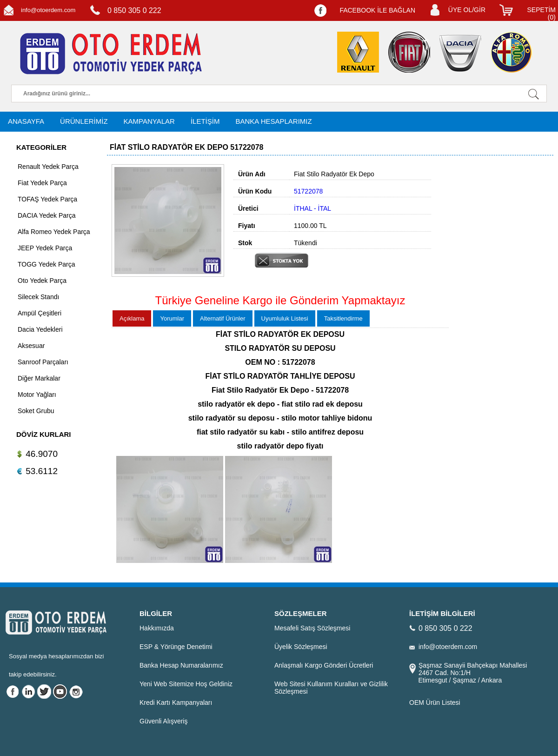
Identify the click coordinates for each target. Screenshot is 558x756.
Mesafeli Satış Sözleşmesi (312, 628)
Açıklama (132, 318)
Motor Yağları (37, 395)
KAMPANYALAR (149, 121)
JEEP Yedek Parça (45, 248)
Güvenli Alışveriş (163, 721)
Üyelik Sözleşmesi (301, 647)
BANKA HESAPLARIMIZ (273, 121)
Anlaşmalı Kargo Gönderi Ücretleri (324, 665)
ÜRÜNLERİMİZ (84, 121)
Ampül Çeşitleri (40, 313)
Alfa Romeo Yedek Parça (54, 232)
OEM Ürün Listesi (435, 702)
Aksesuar (31, 346)
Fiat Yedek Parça (42, 183)
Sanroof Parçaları (43, 362)
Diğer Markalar (39, 378)
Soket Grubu (36, 411)
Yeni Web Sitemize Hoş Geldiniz (186, 684)
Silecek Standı (39, 297)
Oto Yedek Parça (42, 281)
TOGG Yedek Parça (46, 264)
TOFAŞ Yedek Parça (47, 199)
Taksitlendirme (343, 318)
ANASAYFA (26, 121)
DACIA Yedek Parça (47, 215)
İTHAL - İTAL (312, 208)
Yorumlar (172, 318)
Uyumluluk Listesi (285, 318)
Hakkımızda (157, 628)
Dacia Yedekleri (40, 329)
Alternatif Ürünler (223, 318)
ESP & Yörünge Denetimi (176, 647)
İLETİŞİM (205, 121)
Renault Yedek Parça (48, 167)
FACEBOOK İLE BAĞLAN (377, 10)
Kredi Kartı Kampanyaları (176, 702)
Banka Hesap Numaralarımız (181, 665)
